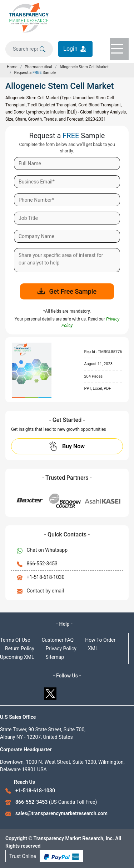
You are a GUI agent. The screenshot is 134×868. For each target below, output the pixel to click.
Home (12, 67)
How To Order (100, 640)
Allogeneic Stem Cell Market (84, 67)
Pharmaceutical (38, 67)
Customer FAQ (58, 640)
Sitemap (55, 657)
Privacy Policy (61, 649)
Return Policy (20, 649)
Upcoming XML (17, 657)
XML (93, 649)
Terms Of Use (15, 640)
